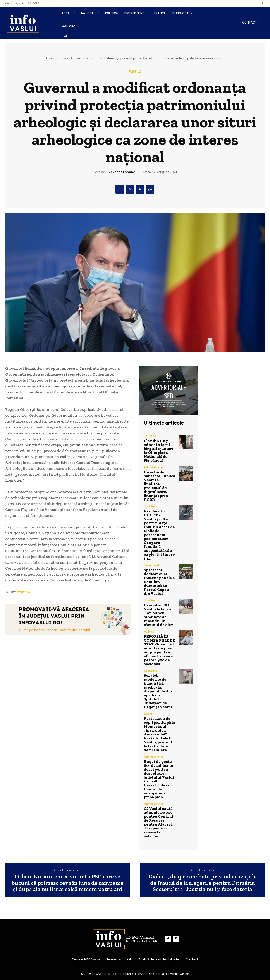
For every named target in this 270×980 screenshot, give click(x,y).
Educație (150, 436)
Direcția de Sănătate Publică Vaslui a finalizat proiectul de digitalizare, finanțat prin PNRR (159, 486)
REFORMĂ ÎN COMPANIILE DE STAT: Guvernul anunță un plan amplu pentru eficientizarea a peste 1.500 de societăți (159, 650)
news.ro (23, 592)
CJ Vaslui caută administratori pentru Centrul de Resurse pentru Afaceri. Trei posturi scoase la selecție (158, 822)
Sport (148, 714)
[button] (65, 35)
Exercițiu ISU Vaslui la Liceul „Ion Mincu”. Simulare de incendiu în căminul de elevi (159, 615)
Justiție (149, 506)
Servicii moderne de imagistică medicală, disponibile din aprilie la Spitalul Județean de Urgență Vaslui (158, 691)
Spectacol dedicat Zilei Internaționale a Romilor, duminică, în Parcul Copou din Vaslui (159, 582)
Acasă (49, 58)
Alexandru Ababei (122, 172)
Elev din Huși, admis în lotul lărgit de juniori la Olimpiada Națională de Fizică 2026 (159, 451)
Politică (62, 58)
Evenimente (153, 565)
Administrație (153, 467)
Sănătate (151, 671)
